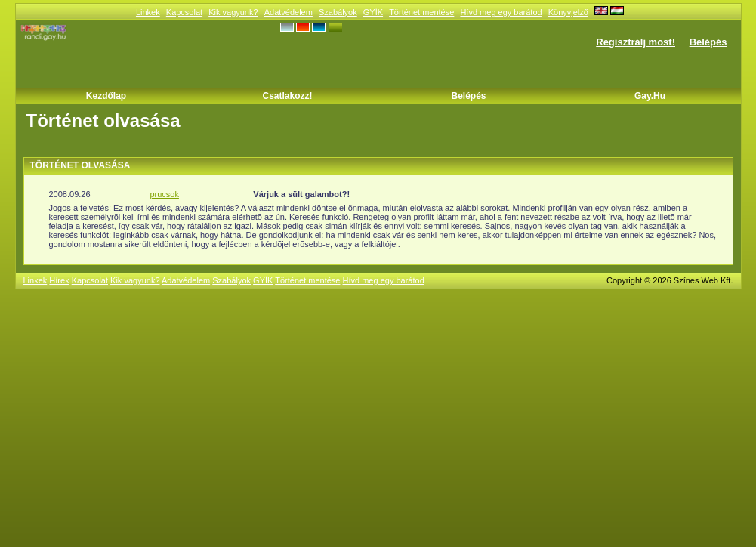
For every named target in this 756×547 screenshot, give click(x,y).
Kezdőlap (106, 96)
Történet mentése (421, 12)
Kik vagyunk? (233, 12)
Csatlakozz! (287, 96)
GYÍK (373, 12)
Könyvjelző (568, 12)
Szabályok (338, 12)
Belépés (708, 42)
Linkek (148, 12)
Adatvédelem (289, 12)
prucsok (164, 194)
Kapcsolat (184, 12)
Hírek (59, 280)
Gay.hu (650, 96)
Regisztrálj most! (636, 42)
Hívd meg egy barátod (501, 12)
